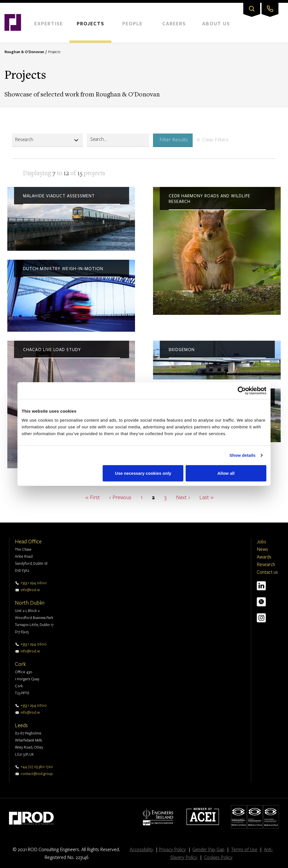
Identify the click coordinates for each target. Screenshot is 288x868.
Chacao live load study (52, 350)
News (262, 549)
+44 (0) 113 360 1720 (37, 767)
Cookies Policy (218, 857)
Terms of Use (244, 849)
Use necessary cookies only (143, 473)
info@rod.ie (30, 590)
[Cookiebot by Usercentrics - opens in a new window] (242, 391)
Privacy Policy (172, 849)
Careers (174, 23)
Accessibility (141, 849)
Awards (264, 557)
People (132, 23)
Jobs (261, 542)
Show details (243, 455)
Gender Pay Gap (208, 849)
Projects (91, 23)
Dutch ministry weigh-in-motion (63, 269)
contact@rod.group (37, 774)
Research (266, 564)
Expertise (49, 23)
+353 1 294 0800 (34, 583)
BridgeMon (182, 350)
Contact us (267, 572)
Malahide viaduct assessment (59, 196)
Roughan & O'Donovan (24, 52)
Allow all (226, 473)
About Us (216, 23)
